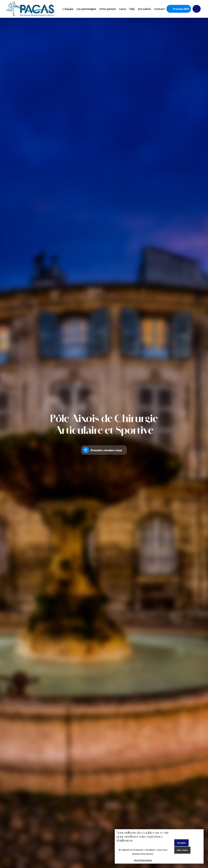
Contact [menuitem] (159, 9)
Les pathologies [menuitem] (86, 9)
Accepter (181, 843)
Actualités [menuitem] (144, 9)
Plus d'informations (143, 860)
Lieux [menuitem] (123, 9)
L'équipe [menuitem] (68, 9)
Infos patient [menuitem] (108, 9)
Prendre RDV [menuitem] (181, 9)
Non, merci (182, 850)
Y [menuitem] (195, 9)
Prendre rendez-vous (106, 450)
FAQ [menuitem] (132, 9)
